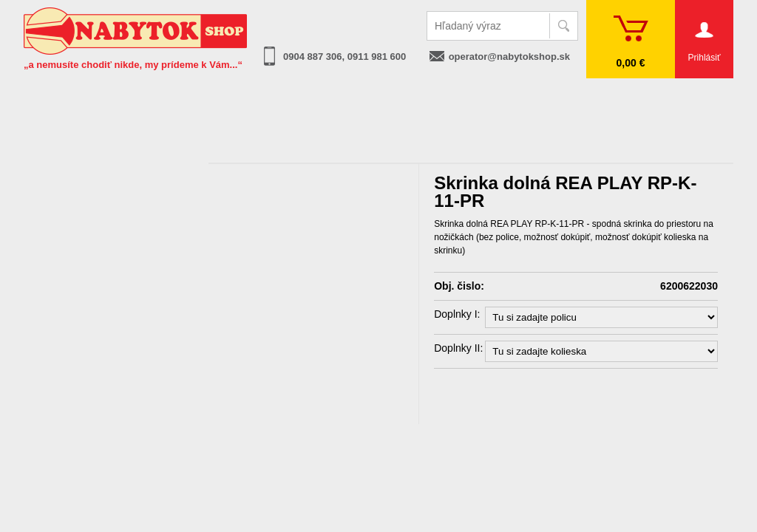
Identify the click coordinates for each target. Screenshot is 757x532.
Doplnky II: (458, 348)
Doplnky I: (457, 314)
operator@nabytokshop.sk (509, 57)
